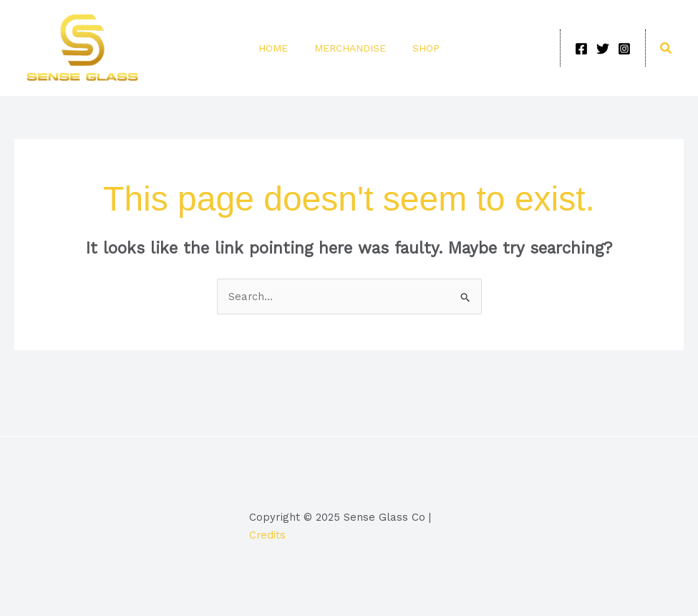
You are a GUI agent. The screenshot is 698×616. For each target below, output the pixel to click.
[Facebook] (581, 49)
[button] (667, 48)
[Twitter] (603, 49)
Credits (268, 535)
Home (278, 48)
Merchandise (350, 48)
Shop (421, 48)
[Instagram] (624, 49)
